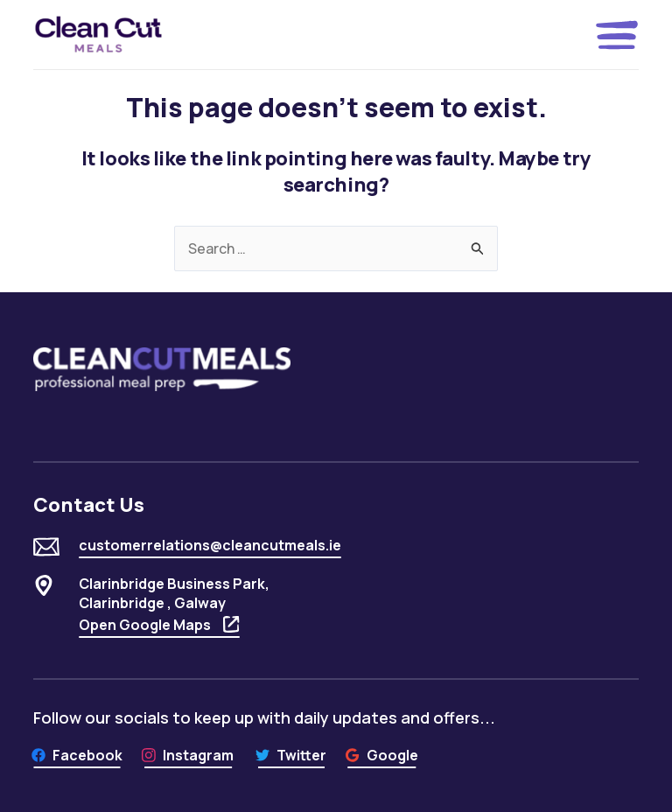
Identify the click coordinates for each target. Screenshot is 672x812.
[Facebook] (77, 755)
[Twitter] (291, 755)
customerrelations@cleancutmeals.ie (210, 545)
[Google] (381, 755)
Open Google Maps (159, 625)
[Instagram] (188, 755)
